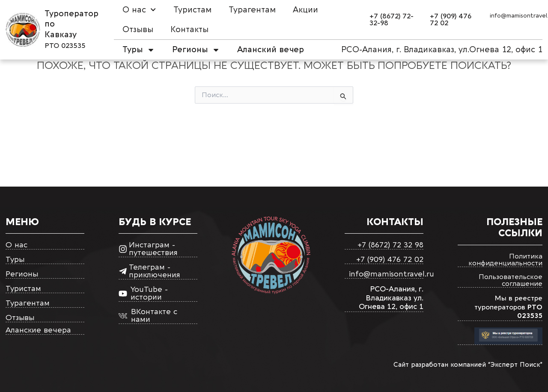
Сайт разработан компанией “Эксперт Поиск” (468, 365)
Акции (305, 10)
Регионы (196, 50)
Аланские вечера (38, 331)
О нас (139, 10)
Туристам (192, 10)
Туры (139, 50)
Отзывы (138, 30)
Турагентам (252, 10)
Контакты (189, 30)
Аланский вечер (271, 50)
